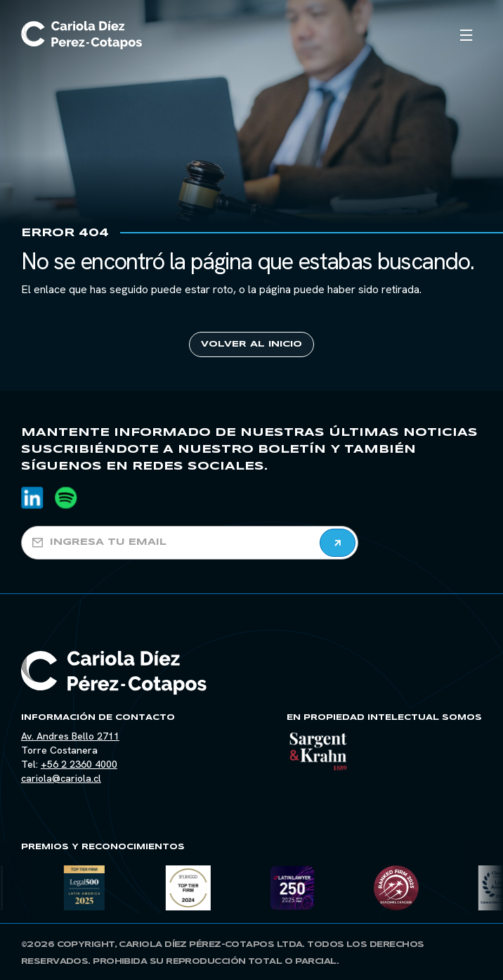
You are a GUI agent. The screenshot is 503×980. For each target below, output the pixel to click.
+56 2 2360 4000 (79, 764)
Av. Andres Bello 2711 (70, 736)
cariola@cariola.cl (61, 778)
